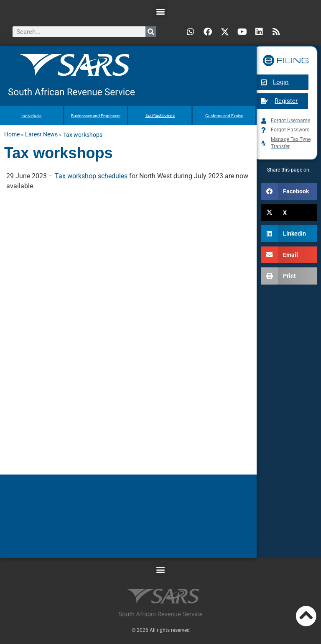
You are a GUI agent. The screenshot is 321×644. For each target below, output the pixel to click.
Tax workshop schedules (91, 176)
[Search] (151, 32)
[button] (161, 11)
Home (12, 134)
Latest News (41, 134)
